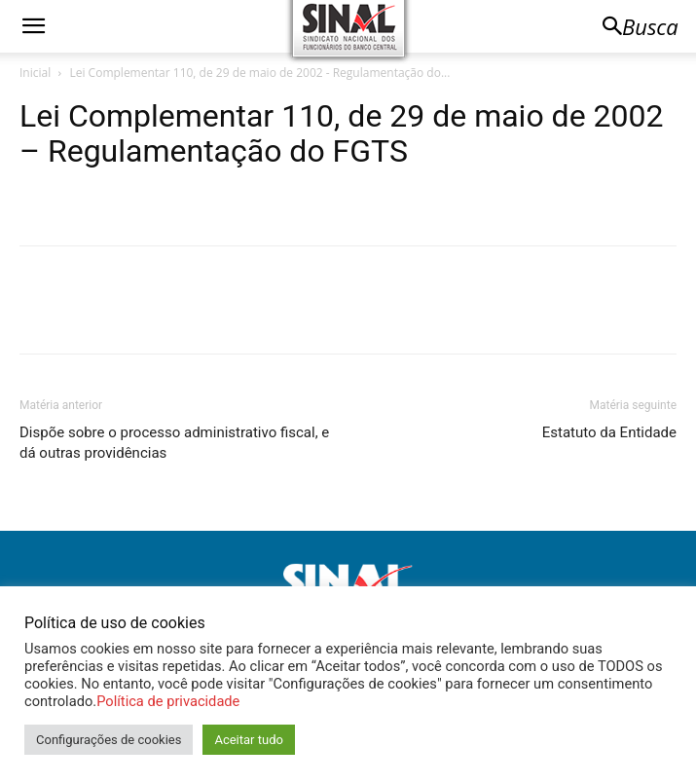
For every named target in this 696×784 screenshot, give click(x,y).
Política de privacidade (168, 701)
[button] (33, 26)
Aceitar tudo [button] (248, 740)
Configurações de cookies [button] (109, 740)
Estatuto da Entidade (609, 432)
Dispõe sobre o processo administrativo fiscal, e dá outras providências (174, 443)
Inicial (35, 73)
